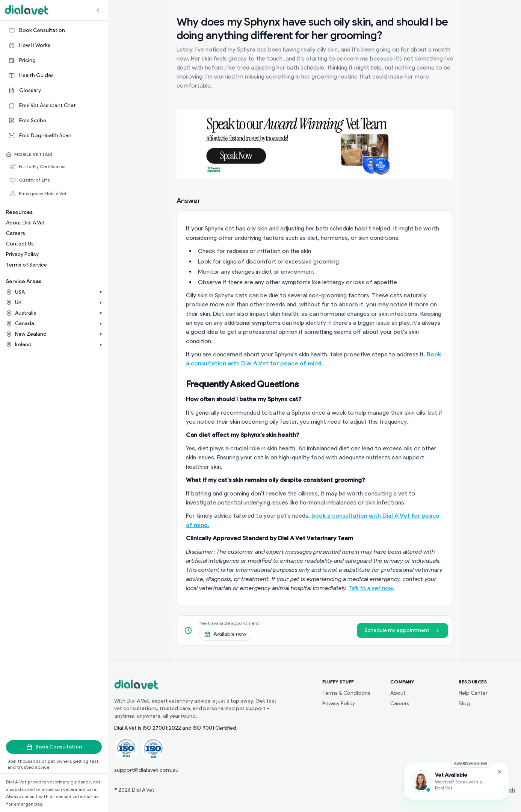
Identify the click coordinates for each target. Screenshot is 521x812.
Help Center (473, 693)
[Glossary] (54, 91)
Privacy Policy (22, 254)
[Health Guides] (54, 76)
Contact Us (20, 244)
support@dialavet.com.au (146, 770)
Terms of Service (26, 265)
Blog (464, 704)
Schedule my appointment (402, 630)
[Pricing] (54, 61)
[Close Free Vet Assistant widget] (500, 772)
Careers (16, 233)
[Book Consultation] (54, 30)
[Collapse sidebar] (98, 10)
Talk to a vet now (371, 588)
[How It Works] (54, 45)
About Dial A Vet (26, 223)
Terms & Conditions (346, 693)
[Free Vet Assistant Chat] (54, 106)
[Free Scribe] (54, 121)
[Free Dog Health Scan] (54, 136)
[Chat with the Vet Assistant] (456, 781)
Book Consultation (54, 747)
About (398, 693)
